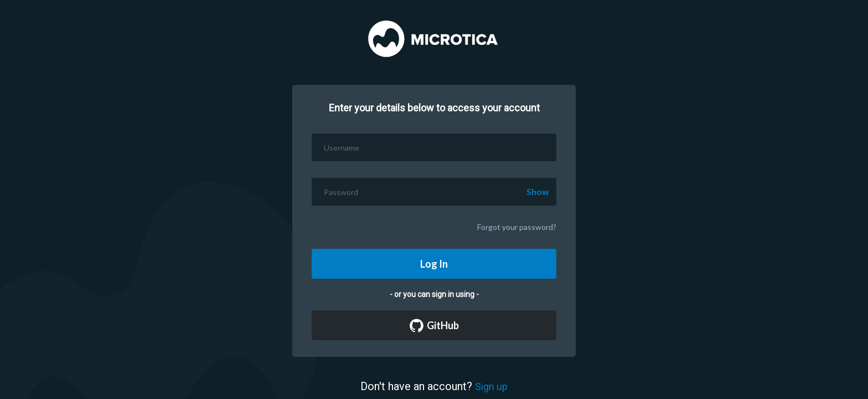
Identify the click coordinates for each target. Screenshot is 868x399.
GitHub (434, 326)
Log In (434, 264)
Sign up (491, 387)
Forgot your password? (517, 227)
